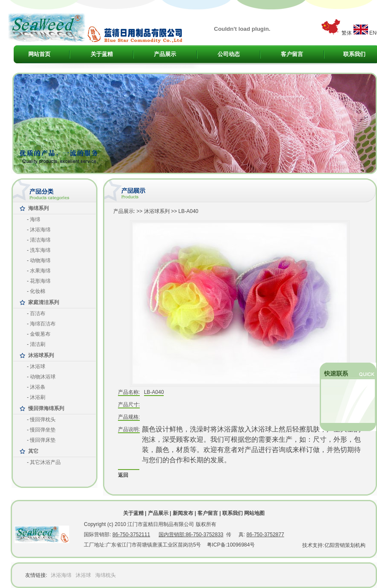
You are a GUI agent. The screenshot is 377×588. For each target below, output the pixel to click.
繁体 (347, 33)
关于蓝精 (102, 54)
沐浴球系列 (157, 211)
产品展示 (165, 54)
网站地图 (254, 513)
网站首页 (39, 54)
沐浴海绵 (61, 575)
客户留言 (292, 54)
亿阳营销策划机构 (345, 545)
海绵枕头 (106, 575)
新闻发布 (183, 513)
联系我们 (354, 54)
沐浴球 (83, 575)
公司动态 (229, 54)
